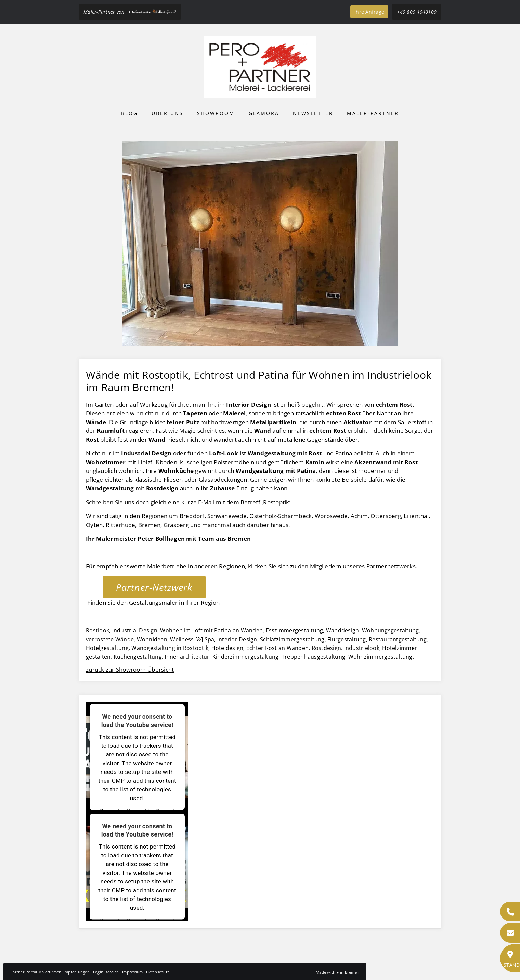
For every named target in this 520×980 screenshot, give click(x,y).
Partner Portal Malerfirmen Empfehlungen (50, 972)
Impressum (132, 972)
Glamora (264, 113)
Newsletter (313, 113)
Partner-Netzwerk (154, 587)
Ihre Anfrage (369, 12)
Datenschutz (158, 972)
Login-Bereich (106, 972)
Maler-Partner (373, 113)
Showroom (216, 113)
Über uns (167, 113)
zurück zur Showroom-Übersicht (130, 670)
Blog (129, 113)
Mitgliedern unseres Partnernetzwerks (363, 566)
